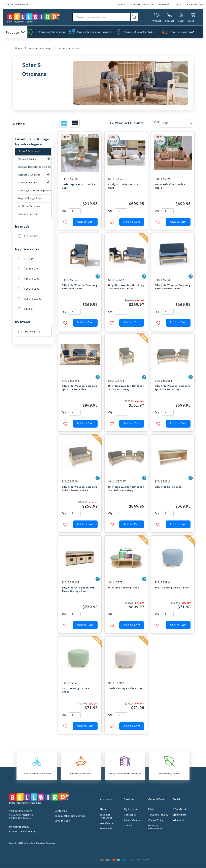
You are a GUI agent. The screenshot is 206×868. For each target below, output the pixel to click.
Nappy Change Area (30, 199)
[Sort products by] (176, 124)
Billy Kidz (32, 332)
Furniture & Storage (40, 49)
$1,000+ (29, 309)
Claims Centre (132, 821)
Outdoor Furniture (29, 214)
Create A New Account (16, 5)
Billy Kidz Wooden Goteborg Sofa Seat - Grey (126, 388)
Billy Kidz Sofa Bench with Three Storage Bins (78, 590)
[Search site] (134, 17)
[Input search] (101, 17)
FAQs (179, 5)
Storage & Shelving (35, 174)
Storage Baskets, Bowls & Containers (35, 167)
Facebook (179, 810)
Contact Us (130, 815)
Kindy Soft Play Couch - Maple (170, 187)
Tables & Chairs (35, 159)
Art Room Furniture (29, 207)
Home (19, 49)
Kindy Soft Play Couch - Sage (123, 187)
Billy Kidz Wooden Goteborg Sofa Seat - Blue (80, 287)
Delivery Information (155, 827)
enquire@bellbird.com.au (70, 817)
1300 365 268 (195, 5)
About (120, 5)
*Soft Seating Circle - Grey (125, 689)
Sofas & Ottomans (69, 49)
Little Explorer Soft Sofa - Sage (78, 187)
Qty (64, 211)
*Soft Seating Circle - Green (76, 691)
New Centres (107, 824)
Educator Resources (141, 5)
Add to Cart (85, 222)
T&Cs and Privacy (158, 815)
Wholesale (164, 5)
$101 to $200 (32, 279)
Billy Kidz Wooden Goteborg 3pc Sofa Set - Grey (126, 489)
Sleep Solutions (35, 182)
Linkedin (179, 820)
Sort (156, 123)
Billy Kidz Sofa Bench (168, 487)
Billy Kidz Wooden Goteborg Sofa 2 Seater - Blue (173, 287)
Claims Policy (156, 821)
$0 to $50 (30, 259)
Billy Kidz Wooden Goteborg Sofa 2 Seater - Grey (80, 489)
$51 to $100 (31, 269)
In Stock (31, 237)
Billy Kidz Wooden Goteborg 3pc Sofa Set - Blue (80, 388)
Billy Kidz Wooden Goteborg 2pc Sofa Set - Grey (173, 388)
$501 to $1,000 (33, 299)
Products (15, 33)
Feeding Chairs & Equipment (35, 191)
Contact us (61, 811)
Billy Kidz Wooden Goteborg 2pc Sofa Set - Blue (126, 287)
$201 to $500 (32, 289)
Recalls (128, 826)
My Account (131, 810)
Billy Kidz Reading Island (124, 588)
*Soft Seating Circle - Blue (172, 588)
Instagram (180, 815)
